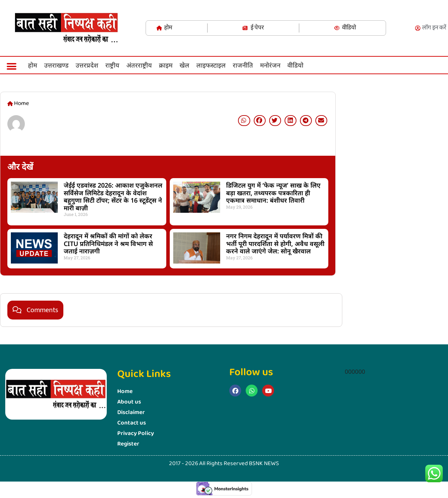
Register (128, 444)
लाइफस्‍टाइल (211, 65)
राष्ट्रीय (112, 65)
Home (125, 391)
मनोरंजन (270, 65)
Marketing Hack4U (345, 262)
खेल (184, 65)
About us (129, 402)
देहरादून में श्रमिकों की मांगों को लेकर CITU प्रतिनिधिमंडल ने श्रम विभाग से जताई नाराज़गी (108, 243)
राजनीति (243, 65)
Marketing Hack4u (231, 404)
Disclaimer (131, 412)
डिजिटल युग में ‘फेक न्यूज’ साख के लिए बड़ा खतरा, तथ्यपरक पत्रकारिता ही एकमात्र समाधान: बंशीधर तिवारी (273, 193)
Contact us (132, 423)
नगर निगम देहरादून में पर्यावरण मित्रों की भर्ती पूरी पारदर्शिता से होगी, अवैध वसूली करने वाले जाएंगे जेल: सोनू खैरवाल (275, 243)
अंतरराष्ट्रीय (139, 65)
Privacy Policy (136, 433)
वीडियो (295, 65)
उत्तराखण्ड (56, 65)
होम (33, 65)
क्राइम (166, 65)
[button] (11, 66)
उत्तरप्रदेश (87, 65)
